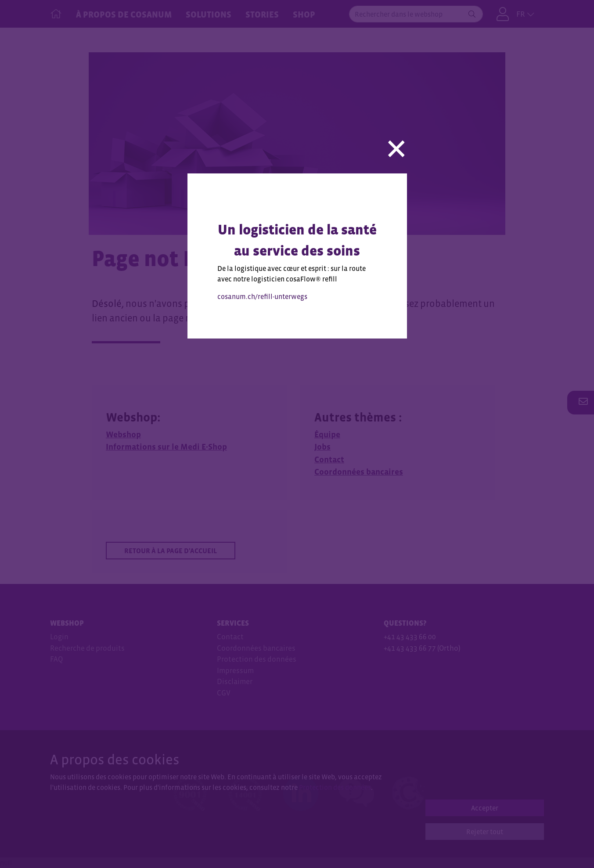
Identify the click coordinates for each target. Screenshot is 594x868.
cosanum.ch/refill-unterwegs (262, 296)
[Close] (396, 145)
